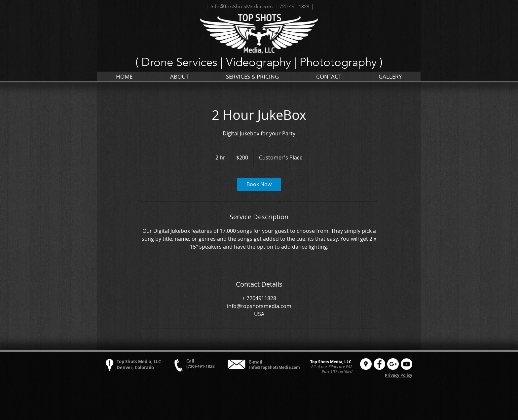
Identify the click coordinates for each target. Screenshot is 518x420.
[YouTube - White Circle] (407, 364)
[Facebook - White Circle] (379, 364)
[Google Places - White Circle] (366, 364)
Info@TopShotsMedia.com (275, 367)
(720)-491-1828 (201, 366)
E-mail (256, 362)
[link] (259, 184)
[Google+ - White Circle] (393, 364)
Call (190, 361)
